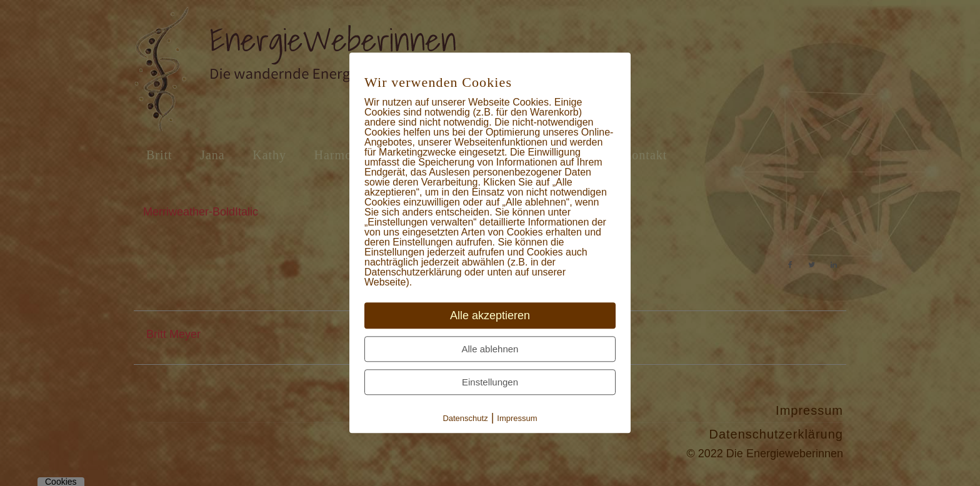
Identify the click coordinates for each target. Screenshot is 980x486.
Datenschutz (465, 419)
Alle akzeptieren (490, 316)
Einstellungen (490, 383)
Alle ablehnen (490, 350)
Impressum (517, 419)
